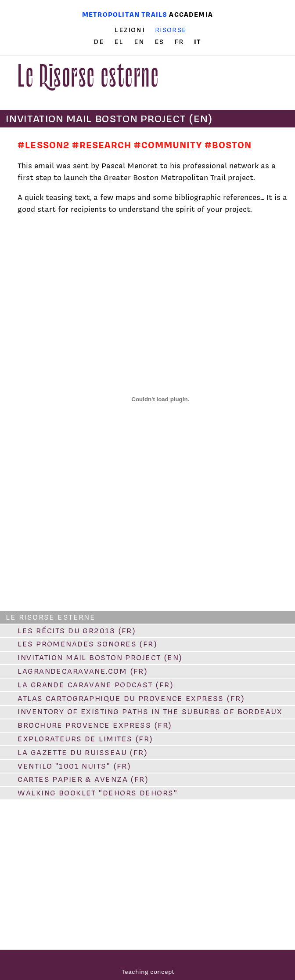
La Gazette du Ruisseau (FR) (83, 752)
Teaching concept (148, 971)
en (140, 42)
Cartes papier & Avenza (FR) (83, 779)
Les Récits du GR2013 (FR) (77, 631)
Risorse (171, 30)
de (100, 42)
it (198, 42)
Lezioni (129, 30)
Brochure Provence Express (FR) (95, 725)
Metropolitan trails (125, 14)
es (160, 42)
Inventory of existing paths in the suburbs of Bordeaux (150, 711)
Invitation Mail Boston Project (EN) (100, 657)
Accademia (191, 14)
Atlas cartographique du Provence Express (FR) (131, 698)
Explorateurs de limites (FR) (85, 739)
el (120, 42)
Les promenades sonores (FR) (87, 644)
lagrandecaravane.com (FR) (83, 671)
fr (180, 42)
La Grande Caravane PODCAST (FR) (95, 685)
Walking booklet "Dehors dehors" (97, 793)
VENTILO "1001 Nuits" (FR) (74, 766)
